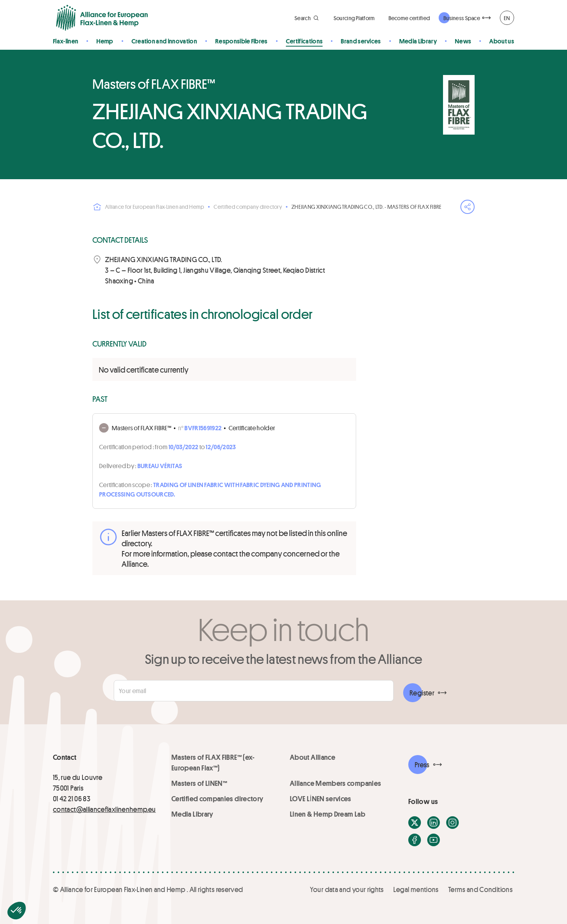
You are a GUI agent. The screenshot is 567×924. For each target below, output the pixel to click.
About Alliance (313, 757)
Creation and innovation (164, 41)
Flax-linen (66, 41)
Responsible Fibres (241, 41)
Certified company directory (248, 207)
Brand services (361, 41)
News (463, 41)
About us (502, 41)
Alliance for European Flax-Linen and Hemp (148, 207)
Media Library (418, 41)
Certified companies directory (217, 798)
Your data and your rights (347, 889)
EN (507, 18)
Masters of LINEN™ (199, 783)
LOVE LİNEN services (321, 798)
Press (422, 765)
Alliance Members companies (335, 783)
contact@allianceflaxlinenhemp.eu (104, 809)
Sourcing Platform (354, 18)
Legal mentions (416, 889)
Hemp (105, 41)
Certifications (304, 41)
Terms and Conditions (480, 889)
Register (422, 693)
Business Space (462, 18)
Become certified (409, 18)
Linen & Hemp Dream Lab (328, 814)
